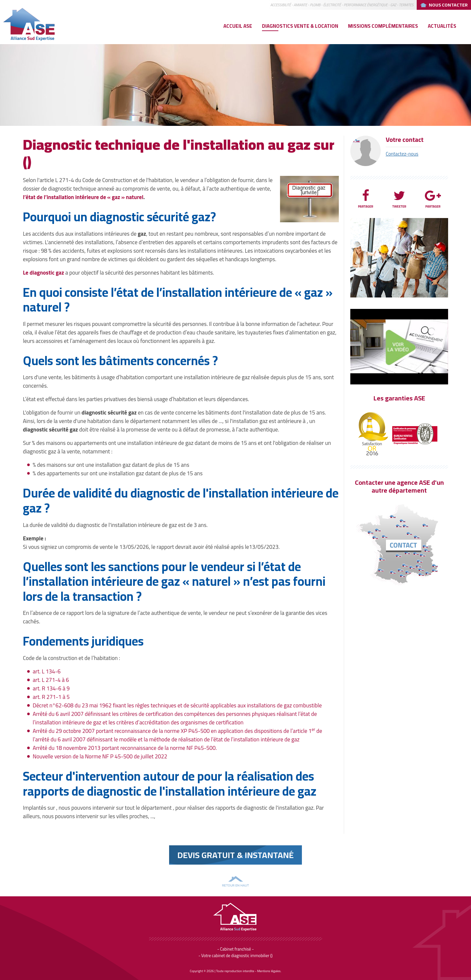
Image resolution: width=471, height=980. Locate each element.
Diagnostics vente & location (300, 26)
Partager (366, 199)
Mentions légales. (269, 971)
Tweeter (399, 199)
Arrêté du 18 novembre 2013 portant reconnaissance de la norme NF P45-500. (125, 748)
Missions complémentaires (383, 26)
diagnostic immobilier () (252, 955)
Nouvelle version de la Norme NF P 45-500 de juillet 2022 (100, 756)
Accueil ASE (238, 26)
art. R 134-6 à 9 (51, 688)
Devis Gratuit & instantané (235, 855)
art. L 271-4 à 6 (51, 680)
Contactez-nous (402, 154)
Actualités (442, 26)
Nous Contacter (448, 5)
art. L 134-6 (47, 671)
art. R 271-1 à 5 (51, 697)
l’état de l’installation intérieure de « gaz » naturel (83, 197)
